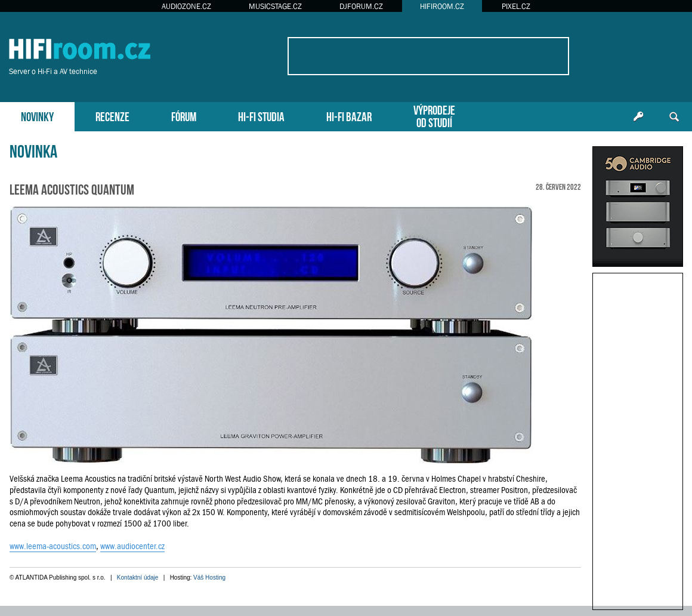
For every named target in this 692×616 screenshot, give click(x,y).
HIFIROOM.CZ (442, 6)
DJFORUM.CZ (361, 6)
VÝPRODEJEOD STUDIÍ (434, 115)
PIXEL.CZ (516, 6)
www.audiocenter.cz (132, 546)
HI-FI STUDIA (261, 115)
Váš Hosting (209, 577)
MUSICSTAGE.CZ (275, 6)
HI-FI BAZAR (349, 115)
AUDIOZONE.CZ (186, 6)
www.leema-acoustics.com (53, 546)
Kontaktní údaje (138, 577)
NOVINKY (37, 115)
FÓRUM (184, 115)
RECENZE (112, 115)
